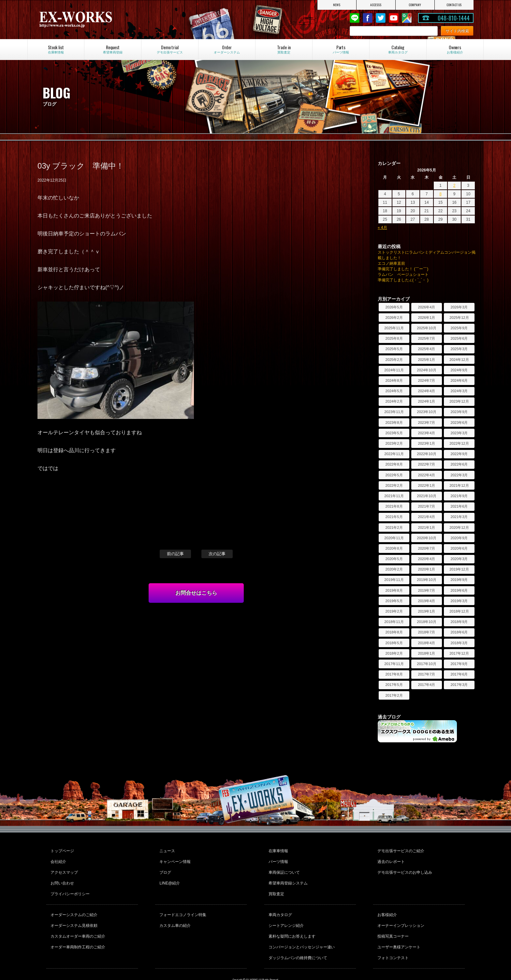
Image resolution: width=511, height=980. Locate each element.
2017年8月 (394, 674)
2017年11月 (394, 664)
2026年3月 (459, 307)
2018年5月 (394, 643)
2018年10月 (426, 622)
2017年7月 (426, 674)
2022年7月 (426, 464)
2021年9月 (459, 496)
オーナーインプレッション (400, 913)
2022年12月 (459, 443)
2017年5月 (394, 685)
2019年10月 (426, 580)
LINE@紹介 (169, 876)
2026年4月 (426, 307)
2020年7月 (426, 548)
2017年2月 (394, 695)
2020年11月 (394, 538)
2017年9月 (459, 664)
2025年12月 (459, 318)
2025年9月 (459, 328)
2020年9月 (459, 538)
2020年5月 (394, 559)
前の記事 (175, 554)
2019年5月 (394, 601)
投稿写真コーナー (392, 922)
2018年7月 (426, 632)
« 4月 (382, 228)
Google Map (407, 18)
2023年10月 (426, 412)
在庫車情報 (277, 850)
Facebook (368, 18)
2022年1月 (426, 485)
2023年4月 (426, 433)
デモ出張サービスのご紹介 (400, 850)
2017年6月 (459, 674)
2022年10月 (426, 454)
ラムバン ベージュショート (403, 275)
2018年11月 (394, 622)
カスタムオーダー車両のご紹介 (77, 922)
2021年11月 (394, 496)
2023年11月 (394, 412)
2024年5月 (394, 391)
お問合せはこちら (196, 593)
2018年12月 (459, 611)
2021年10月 (426, 496)
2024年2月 (394, 401)
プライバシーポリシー (69, 885)
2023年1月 (426, 443)
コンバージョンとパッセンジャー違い (301, 930)
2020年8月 (394, 548)
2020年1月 (426, 569)
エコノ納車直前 (391, 263)
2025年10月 (426, 328)
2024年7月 (426, 380)
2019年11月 (394, 580)
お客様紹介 (386, 904)
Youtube (394, 18)
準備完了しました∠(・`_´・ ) (403, 280)
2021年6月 (459, 506)
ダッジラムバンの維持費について (297, 939)
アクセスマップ (63, 868)
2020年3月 (459, 559)
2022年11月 (394, 454)
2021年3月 (459, 517)
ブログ (164, 868)
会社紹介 (57, 859)
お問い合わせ (61, 876)
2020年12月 (459, 527)
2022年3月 (459, 475)
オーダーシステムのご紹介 (73, 904)
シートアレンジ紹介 (285, 913)
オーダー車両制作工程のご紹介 (77, 930)
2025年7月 (426, 338)
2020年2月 (394, 569)
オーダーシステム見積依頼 (73, 913)
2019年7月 (426, 590)
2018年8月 (394, 632)
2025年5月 (394, 349)
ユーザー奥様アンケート (398, 930)
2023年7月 (426, 423)
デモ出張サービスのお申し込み (404, 868)
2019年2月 (394, 611)
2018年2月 (394, 653)
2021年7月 (426, 506)
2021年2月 (394, 527)
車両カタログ (279, 904)
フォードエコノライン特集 (182, 904)
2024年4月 (426, 391)
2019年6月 (459, 590)
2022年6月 (459, 464)
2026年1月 (426, 318)
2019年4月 (426, 601)
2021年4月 (426, 517)
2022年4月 (426, 475)
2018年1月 (426, 653)
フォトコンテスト (392, 939)
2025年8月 (394, 338)
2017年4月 (426, 685)
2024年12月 (459, 360)
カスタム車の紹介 (174, 913)
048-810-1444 (454, 18)
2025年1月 (426, 360)
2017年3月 (459, 685)
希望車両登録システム (287, 876)
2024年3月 (459, 391)
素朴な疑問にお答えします (291, 922)
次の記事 (217, 554)
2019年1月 (426, 611)
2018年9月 (459, 622)
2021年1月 (426, 527)
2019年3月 (459, 601)
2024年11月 (394, 370)
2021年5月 (394, 517)
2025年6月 (459, 338)
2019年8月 (394, 590)
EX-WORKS (103, 20)
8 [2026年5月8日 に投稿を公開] (440, 194)
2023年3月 (459, 433)
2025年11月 (394, 328)
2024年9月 (459, 370)
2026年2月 (394, 318)
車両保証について (283, 868)
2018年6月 (459, 632)
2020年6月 (459, 548)
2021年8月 (394, 506)
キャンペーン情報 (174, 859)
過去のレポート (390, 859)
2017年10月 (426, 664)
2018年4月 (426, 643)
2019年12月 (459, 569)
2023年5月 (394, 433)
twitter (381, 18)
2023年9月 (459, 412)
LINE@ (355, 18)
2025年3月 (459, 349)
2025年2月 (394, 360)
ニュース (166, 850)
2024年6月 (459, 380)
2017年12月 (459, 653)
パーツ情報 (277, 859)
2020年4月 (426, 559)
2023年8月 (394, 423)
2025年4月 (426, 349)
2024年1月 (426, 401)
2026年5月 (394, 307)
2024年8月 (394, 380)
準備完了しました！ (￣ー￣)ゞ (405, 269)
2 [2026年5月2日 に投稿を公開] (454, 186)
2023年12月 (459, 401)
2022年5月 (394, 475)
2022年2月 (394, 485)
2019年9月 (459, 580)
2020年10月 (426, 538)
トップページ (61, 850)
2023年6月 (459, 423)
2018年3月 (459, 643)
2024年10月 (426, 370)
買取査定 (275, 885)
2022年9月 (459, 454)
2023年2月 (394, 443)
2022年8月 (394, 464)
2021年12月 (459, 485)
